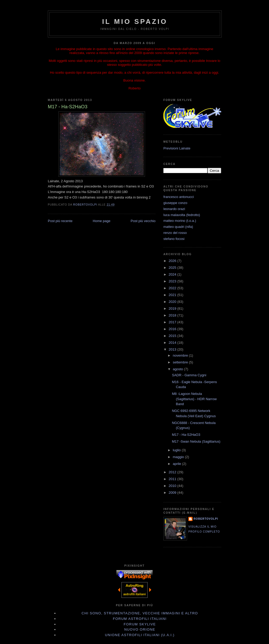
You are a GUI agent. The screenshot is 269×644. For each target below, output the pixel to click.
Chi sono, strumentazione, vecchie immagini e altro (140, 613)
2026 (173, 261)
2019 (173, 308)
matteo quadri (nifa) (178, 227)
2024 (173, 274)
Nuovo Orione (140, 629)
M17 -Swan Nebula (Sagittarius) (196, 441)
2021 (173, 295)
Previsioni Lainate (177, 148)
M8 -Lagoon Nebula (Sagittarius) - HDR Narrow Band (194, 399)
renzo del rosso (175, 233)
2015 (173, 336)
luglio (177, 450)
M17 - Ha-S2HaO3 (186, 435)
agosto (179, 369)
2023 (173, 281)
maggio (179, 457)
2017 (173, 322)
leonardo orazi (174, 209)
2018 (173, 315)
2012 (173, 472)
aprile (177, 464)
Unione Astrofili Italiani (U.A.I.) (140, 635)
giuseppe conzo (175, 203)
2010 (173, 486)
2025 (173, 268)
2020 (173, 302)
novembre (181, 355)
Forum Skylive (140, 624)
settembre (181, 362)
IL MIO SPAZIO (135, 22)
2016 (173, 329)
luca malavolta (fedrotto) (182, 215)
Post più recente (60, 221)
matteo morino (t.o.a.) (180, 221)
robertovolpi (206, 519)
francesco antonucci (179, 197)
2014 (173, 343)
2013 (173, 349)
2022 (173, 288)
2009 (173, 493)
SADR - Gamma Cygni (189, 375)
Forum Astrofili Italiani (140, 619)
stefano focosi (174, 239)
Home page (102, 221)
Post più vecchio (143, 221)
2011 (173, 479)
